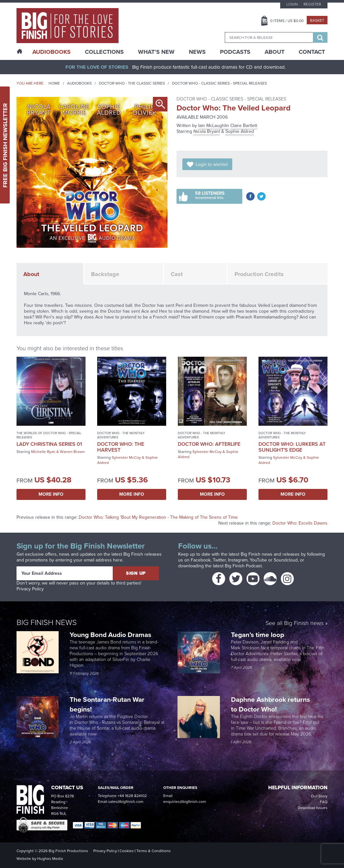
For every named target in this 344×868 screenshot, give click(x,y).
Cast (177, 274)
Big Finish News (47, 622)
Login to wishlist (212, 164)
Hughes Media (50, 859)
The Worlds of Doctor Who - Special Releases (49, 435)
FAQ (324, 802)
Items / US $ (287, 21)
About (275, 52)
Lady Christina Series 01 (49, 444)
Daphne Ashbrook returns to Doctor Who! (270, 704)
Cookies (127, 851)
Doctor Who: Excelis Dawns (300, 523)
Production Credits (259, 274)
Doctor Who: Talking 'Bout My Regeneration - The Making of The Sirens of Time (158, 517)
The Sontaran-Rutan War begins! (107, 704)
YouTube (258, 560)
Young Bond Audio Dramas (111, 635)
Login (292, 4)
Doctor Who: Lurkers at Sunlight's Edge (292, 447)
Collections (104, 52)
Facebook (201, 560)
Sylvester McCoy (126, 457)
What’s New (156, 52)
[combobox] (269, 37)
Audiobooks (79, 83)
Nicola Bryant (207, 131)
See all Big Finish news (295, 624)
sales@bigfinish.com (126, 802)
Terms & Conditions (154, 851)
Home (54, 83)
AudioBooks (52, 52)
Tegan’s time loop (258, 635)
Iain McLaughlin (214, 126)
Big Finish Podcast (243, 566)
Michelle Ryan (43, 452)
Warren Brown (72, 452)
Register (312, 4)
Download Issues (313, 808)
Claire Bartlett (244, 126)
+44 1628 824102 (132, 796)
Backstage (105, 274)
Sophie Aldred (240, 131)
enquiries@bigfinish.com (185, 802)
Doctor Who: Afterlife (209, 444)
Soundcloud (286, 560)
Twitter (219, 560)
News (197, 52)
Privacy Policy (30, 589)
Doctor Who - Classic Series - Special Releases (219, 83)
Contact (312, 52)
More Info (51, 494)
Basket (317, 20)
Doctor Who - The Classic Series (132, 83)
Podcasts (235, 52)
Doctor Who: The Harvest (121, 447)
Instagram (238, 560)
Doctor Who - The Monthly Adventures (121, 435)
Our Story (319, 796)
